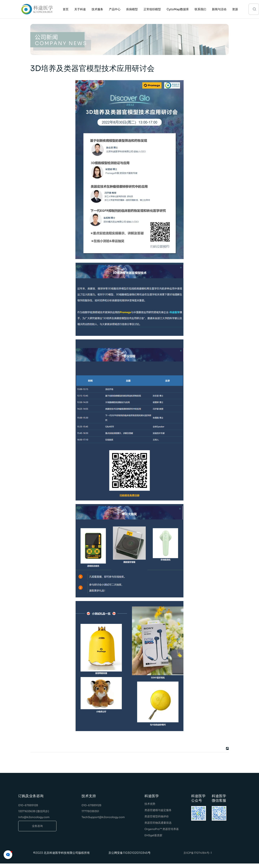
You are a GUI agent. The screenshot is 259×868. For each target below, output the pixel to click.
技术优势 (150, 804)
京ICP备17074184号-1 (198, 853)
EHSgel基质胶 (153, 835)
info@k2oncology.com (34, 817)
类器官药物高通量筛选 (158, 823)
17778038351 (90, 811)
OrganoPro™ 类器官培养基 (162, 829)
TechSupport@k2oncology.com (103, 817)
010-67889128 (28, 805)
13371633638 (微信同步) (34, 811)
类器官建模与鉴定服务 (158, 810)
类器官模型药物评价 (157, 816)
